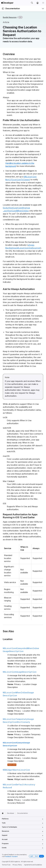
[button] (32, 3)
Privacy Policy (17, 865)
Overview (9, 54)
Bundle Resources (10, 17)
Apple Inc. (17, 862)
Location (8, 639)
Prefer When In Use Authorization (21, 120)
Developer (11, 813)
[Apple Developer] (7, 3)
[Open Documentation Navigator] (3, 9)
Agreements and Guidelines (33, 865)
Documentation (13, 8)
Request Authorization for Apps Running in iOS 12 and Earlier (20, 516)
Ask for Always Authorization (19, 289)
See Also (8, 631)
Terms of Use (6, 865)
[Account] (38, 3)
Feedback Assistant (11, 857)
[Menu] (43, 3)
